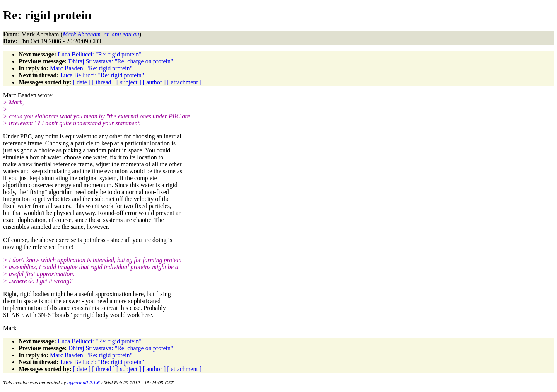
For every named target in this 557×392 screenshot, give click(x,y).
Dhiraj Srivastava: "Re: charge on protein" (121, 61)
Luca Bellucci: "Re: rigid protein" (100, 54)
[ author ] (154, 82)
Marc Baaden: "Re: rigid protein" (91, 68)
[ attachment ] (184, 82)
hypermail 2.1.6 (84, 383)
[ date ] (82, 82)
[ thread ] (103, 82)
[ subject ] (129, 82)
